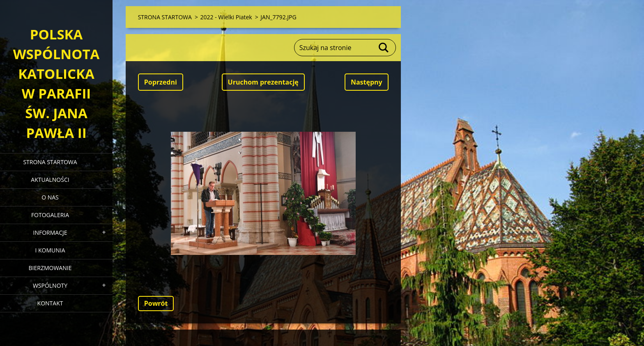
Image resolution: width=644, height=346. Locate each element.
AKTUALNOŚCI (50, 180)
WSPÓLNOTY (50, 285)
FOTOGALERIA (50, 215)
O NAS (50, 197)
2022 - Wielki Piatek (226, 17)
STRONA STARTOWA (50, 162)
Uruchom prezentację (263, 82)
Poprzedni (161, 82)
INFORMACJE (50, 233)
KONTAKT (50, 303)
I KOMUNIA (50, 250)
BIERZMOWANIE (50, 268)
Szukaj (384, 48)
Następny (367, 82)
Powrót (156, 303)
